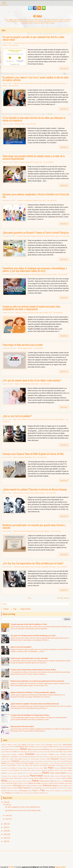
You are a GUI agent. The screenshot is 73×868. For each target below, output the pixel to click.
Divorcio (25, 759)
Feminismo (69, 763)
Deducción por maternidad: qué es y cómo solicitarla (29, 658)
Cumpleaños (28, 200)
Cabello (3, 752)
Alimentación (20, 747)
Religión (4, 788)
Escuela (63, 761)
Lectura (20, 773)
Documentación (35, 759)
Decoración (26, 757)
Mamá (24, 531)
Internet (50, 770)
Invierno (61, 770)
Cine (39, 752)
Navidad (65, 778)
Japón (65, 770)
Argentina (17, 83)
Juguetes (4, 773)
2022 (5, 834)
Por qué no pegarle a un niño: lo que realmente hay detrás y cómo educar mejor (33, 38)
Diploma (12, 759)
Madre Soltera (48, 83)
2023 (5, 831)
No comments (14, 45)
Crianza (51, 754)
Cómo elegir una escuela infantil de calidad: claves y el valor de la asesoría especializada (34, 157)
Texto (35, 790)
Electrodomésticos (6, 761)
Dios (7, 759)
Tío (38, 791)
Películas (9, 783)
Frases (18, 765)
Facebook (25, 763)
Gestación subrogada (40, 765)
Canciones (9, 752)
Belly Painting (38, 749)
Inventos (27, 493)
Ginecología (51, 765)
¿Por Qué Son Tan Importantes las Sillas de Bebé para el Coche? (33, 563)
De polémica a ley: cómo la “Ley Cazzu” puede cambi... (23, 810)
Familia (31, 763)
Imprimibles (24, 770)
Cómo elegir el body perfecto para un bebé (23, 345)
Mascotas (26, 776)
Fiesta (40, 200)
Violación (31, 793)
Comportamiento (6, 754)
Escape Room (56, 761)
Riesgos (9, 788)
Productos (10, 786)
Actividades (49, 745)
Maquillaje (4, 776)
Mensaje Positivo (66, 776)
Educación (23, 43)
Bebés (16, 162)
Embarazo (15, 761)
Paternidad (68, 781)
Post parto (69, 783)
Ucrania (62, 791)
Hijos (29, 43)
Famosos (33, 83)
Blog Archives (26, 609)
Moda (26, 457)
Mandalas (69, 773)
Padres (42, 43)
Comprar (14, 754)
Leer (24, 773)
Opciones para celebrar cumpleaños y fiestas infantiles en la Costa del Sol (36, 196)
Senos (32, 788)
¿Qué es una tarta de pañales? (17, 416)
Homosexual (5, 770)
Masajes (20, 776)
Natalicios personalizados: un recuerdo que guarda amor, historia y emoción (34, 526)
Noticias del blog (18, 781)
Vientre (22, 793)
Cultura (70, 754)
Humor (10, 770)
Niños (38, 43)
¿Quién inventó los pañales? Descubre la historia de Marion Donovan (35, 489)
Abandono (4, 745)
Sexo (48, 788)
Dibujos (3, 759)
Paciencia (29, 781)
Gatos (27, 765)
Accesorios (31, 745)
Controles (38, 754)
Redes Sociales (47, 274)
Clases (42, 752)
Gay (31, 765)
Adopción (4, 747)
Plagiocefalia (45, 783)
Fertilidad (4, 765)
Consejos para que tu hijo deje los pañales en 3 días (29, 624)
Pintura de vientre (34, 783)
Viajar (54, 567)
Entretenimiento (48, 761)
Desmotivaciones (47, 757)
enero (8, 819)
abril (7, 805)
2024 (5, 827)
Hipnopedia (57, 768)
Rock (13, 788)
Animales (32, 747)
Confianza (21, 754)
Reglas (55, 43)
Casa (18, 752)
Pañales (47, 419)
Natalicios (30, 531)
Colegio (65, 752)
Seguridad (45, 567)
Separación (38, 788)
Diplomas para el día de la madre (22, 726)
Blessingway (54, 749)
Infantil (38, 770)
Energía (32, 761)
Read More (64, 68)
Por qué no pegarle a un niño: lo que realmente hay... (23, 807)
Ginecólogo (60, 765)
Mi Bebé (37, 16)
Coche (32, 567)
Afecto (8, 747)
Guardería (40, 236)
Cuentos (57, 754)
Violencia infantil (39, 793)
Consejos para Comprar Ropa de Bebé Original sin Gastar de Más (33, 454)
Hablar (25, 768)
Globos (66, 765)
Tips (59, 43)
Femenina (62, 763)
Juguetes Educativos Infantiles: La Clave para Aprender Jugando (33, 692)
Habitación (14, 768)
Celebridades (25, 83)
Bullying (69, 749)
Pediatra (4, 783)
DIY (28, 419)
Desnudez (54, 757)
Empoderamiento (25, 761)
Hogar (33, 43)
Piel (24, 783)
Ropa (30, 348)
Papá (52, 781)
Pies (27, 783)
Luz (41, 773)
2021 (5, 838)
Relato (70, 786)
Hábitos (20, 768)
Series (44, 788)
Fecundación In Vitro (48, 763)
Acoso (43, 745)
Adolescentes (67, 745)
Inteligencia (44, 770)
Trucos (52, 791)
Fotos (14, 765)
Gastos (23, 765)
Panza (42, 781)
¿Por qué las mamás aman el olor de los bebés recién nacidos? (32, 380)
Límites (30, 773)
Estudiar (13, 763)
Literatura (36, 773)
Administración (58, 745)
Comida (69, 752)
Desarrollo (39, 757)
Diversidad (18, 759)
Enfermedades (39, 761)
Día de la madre (67, 757)
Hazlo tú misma (39, 419)
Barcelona (17, 749)
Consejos (16, 43)
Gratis (70, 765)
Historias (18, 124)
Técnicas (16, 791)
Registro (61, 786)
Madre (41, 83)
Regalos (25, 348)
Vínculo (26, 793)
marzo (8, 815)
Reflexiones (48, 785)
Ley (37, 83)
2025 (5, 824)
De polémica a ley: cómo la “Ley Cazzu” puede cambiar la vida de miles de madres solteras (36, 79)
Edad (48, 759)
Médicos (52, 776)
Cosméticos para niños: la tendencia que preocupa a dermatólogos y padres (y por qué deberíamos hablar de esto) (35, 269)
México (64, 83)
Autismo (18, 313)
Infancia (33, 770)
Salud (54, 274)
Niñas (33, 274)
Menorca (58, 776)
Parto (55, 781)
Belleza (20, 274)
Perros (21, 783)
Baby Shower (18, 419)
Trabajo (47, 791)
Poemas (51, 783)
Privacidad (4, 786)
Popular (6, 609)
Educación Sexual (66, 759)
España (35, 200)
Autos (23, 567)
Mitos (7, 778)
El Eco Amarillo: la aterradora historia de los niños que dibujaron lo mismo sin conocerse (34, 119)
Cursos (20, 757)
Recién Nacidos (39, 531)
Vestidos (13, 793)
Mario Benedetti (12, 776)
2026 (5, 802)
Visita (46, 793)
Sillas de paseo (62, 788)
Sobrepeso (69, 788)
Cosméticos (27, 274)
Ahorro (12, 747)
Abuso (24, 745)
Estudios (28, 384)
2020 (5, 841)
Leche (15, 773)
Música (46, 778)
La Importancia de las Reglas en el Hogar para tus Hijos (30, 715)
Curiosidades (14, 757)
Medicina (47, 776)
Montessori (47, 236)
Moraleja (24, 778)
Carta (15, 752)
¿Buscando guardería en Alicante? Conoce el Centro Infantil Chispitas (36, 232)
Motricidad (30, 778)
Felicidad (57, 763)
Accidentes (38, 745)
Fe (40, 763)
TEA (13, 791)
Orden (24, 781)
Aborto (15, 745)
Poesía (56, 783)
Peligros (38, 274)
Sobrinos (4, 791)
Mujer (37, 493)
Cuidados (63, 754)
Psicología (49, 43)
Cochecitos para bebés (55, 752)
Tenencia (29, 791)
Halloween (30, 768)
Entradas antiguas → (64, 598)
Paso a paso (54, 419)
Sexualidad (53, 788)
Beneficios (46, 749)
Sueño (9, 791)
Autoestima (62, 747)
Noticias (10, 781)
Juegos (70, 770)
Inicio (4, 3)
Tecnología (23, 791)
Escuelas (36, 162)
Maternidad (57, 83)
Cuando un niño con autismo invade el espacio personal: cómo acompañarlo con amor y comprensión (31, 308)
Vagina (3, 793)
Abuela (19, 745)
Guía (31, 419)
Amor (27, 747)
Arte (51, 747)
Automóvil (17, 567)
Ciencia (22, 384)
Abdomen (10, 745)
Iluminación (16, 770)
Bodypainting (62, 749)
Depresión (33, 757)
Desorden (60, 757)
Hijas (46, 768)
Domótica (43, 759)
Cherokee (30, 752)
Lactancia (10, 773)
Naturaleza (58, 778)
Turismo (57, 791)
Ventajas (8, 793)
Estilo (8, 763)
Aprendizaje (39, 747)
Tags (15, 609)
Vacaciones (68, 791)
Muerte (36, 778)
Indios (29, 770)
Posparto (62, 783)
